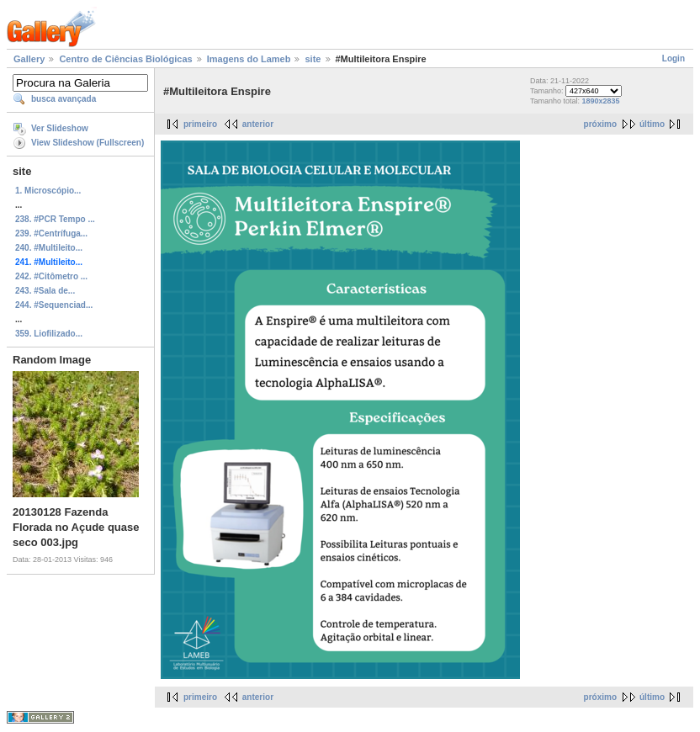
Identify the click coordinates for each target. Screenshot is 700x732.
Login (673, 58)
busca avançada (64, 99)
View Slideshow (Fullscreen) (87, 143)
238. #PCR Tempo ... (55, 219)
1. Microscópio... (48, 191)
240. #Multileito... (49, 248)
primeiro (200, 124)
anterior (258, 124)
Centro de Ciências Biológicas (125, 59)
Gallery (29, 59)
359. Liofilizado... (49, 334)
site (313, 59)
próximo (600, 124)
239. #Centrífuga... (51, 233)
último (652, 124)
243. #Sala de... (45, 291)
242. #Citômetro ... (51, 276)
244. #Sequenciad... (54, 305)
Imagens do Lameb (249, 59)
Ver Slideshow (60, 128)
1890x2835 (601, 101)
